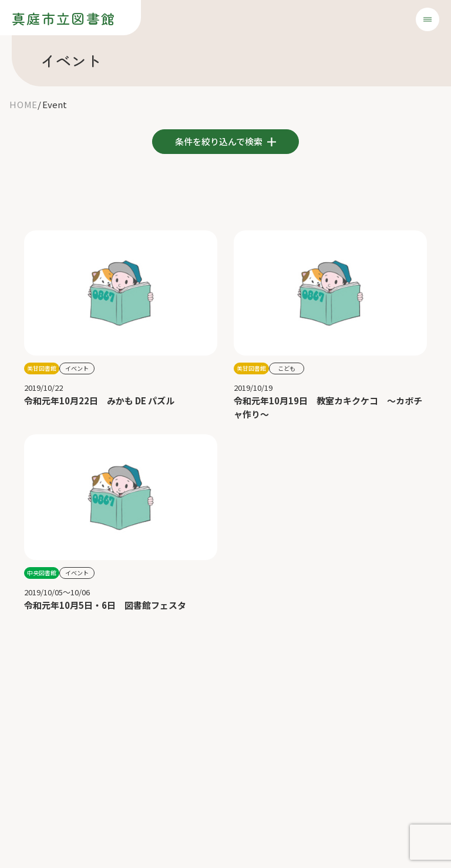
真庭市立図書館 (64, 18)
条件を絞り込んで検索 (220, 141)
